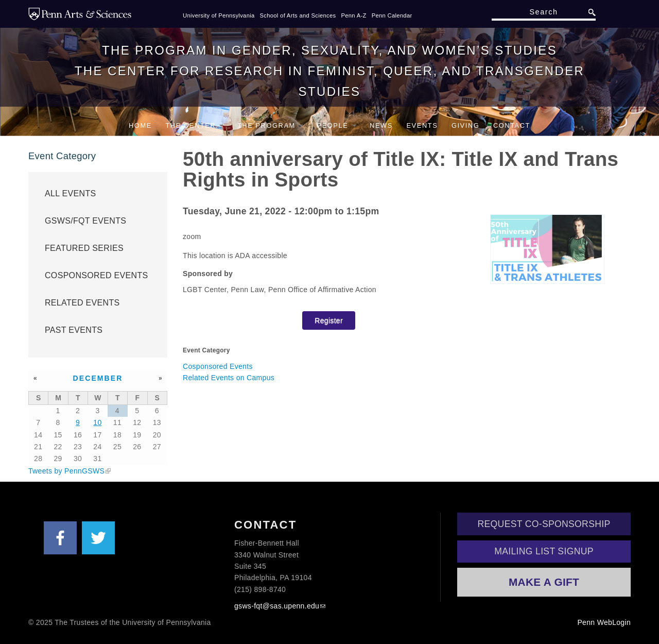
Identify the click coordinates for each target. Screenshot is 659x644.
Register (329, 320)
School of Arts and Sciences (298, 15)
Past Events (74, 330)
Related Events (82, 303)
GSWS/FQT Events (85, 221)
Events (422, 125)
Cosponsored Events (218, 366)
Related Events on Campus (229, 378)
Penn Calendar (392, 15)
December (98, 378)
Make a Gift (544, 582)
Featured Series (84, 248)
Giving (465, 125)
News (381, 125)
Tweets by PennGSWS (66, 471)
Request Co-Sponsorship (544, 524)
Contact (512, 125)
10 (97, 422)
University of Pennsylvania (219, 15)
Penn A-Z (353, 15)
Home (140, 125)
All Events (71, 193)
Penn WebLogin (604, 622)
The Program (270, 125)
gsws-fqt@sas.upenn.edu (277, 606)
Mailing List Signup (544, 551)
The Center (194, 125)
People (337, 125)
